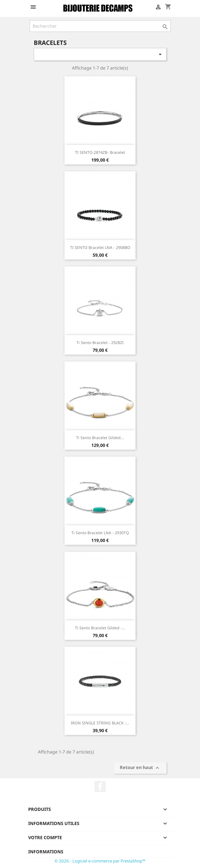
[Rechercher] (100, 26)
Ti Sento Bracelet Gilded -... (100, 628)
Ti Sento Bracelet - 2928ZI (100, 343)
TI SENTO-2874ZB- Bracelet (100, 152)
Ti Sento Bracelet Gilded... (100, 438)
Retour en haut (140, 768)
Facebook (100, 786)
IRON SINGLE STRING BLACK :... (100, 723)
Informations (46, 852)
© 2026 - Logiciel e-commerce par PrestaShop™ (100, 861)
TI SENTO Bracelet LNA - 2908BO (100, 247)
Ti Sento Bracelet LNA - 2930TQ (100, 533)
